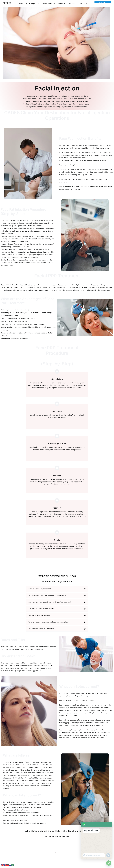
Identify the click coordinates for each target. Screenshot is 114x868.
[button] (57, 589)
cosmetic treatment (23, 802)
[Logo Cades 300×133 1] (7, 2)
